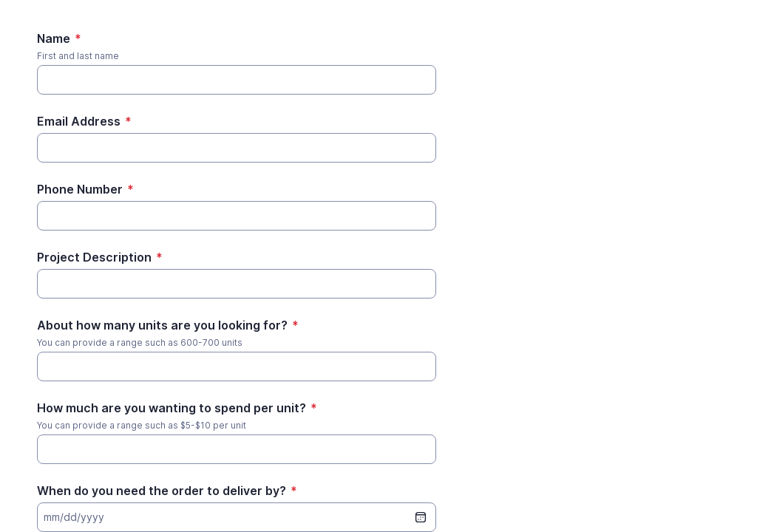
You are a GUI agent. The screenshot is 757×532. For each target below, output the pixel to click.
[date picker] (421, 517)
